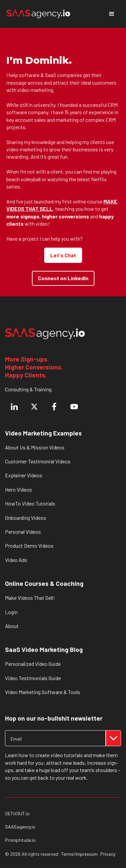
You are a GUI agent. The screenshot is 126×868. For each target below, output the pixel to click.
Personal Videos (23, 532)
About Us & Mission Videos (35, 447)
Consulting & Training (28, 389)
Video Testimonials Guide (33, 678)
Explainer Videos (24, 475)
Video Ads (16, 560)
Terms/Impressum (79, 854)
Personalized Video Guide (33, 664)
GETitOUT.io (17, 814)
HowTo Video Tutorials (30, 503)
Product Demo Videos (29, 546)
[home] (38, 14)
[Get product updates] (55, 738)
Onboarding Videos (26, 518)
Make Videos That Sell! (30, 598)
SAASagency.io (20, 827)
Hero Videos (18, 489)
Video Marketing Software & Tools (43, 692)
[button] (112, 14)
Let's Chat (63, 255)
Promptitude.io (20, 840)
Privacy (108, 854)
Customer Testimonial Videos (38, 461)
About (12, 626)
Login (11, 612)
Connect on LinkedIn (63, 278)
